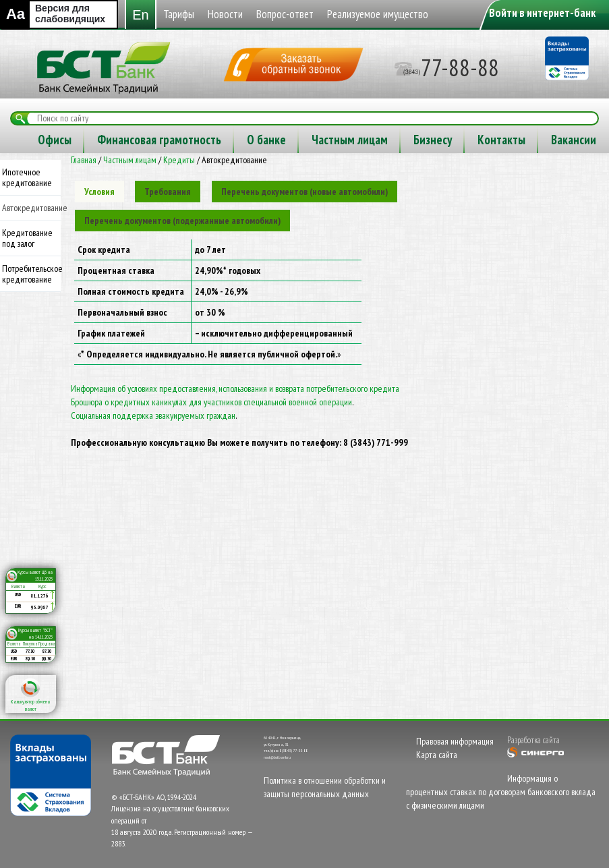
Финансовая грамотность (503, 140)
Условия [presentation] (99, 219)
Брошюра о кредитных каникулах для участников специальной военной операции (211, 430)
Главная (84, 187)
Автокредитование (31, 235)
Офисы (399, 140)
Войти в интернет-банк (542, 13)
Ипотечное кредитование (27, 205)
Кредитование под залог (27, 266)
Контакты (267, 167)
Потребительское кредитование (31, 301)
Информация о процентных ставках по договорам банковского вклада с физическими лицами (501, 819)
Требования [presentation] (168, 219)
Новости (97, 140)
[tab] (99, 219)
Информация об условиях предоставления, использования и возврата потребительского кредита (235, 416)
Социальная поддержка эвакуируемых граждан (153, 443)
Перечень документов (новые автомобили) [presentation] (304, 219)
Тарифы (32, 140)
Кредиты (179, 187)
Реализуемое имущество (296, 140)
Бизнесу (199, 167)
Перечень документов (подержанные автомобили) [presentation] (182, 248)
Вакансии (340, 167)
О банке (32, 167)
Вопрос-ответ (176, 140)
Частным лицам (116, 167)
